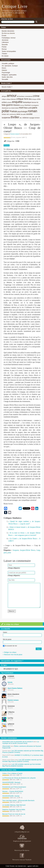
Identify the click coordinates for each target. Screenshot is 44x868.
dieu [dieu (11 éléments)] (30, 99)
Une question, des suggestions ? (12, 661)
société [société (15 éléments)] (29, 114)
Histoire (4, 70)
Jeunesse (5, 40)
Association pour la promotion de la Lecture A (18, 742)
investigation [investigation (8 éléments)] (35, 105)
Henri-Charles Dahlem (15, 688)
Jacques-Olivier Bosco (28, 550)
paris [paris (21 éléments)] (35, 108)
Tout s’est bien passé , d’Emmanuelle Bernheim (18, 800)
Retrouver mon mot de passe (13, 655)
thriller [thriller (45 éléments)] (15, 117)
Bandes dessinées (8, 31)
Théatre (4, 54)
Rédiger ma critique (10, 652)
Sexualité (5, 79)
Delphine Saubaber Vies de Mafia (14, 810)
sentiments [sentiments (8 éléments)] (13, 114)
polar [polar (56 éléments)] (6, 111)
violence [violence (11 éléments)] (26, 118)
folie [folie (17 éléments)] (4, 105)
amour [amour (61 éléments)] (12, 96)
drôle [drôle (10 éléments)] (39, 99)
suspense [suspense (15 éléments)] (6, 118)
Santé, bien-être (7, 77)
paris (5, 553)
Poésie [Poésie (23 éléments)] (13, 111)
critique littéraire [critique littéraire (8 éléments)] (11, 99)
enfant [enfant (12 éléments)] (4, 102)
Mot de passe (7, 639)
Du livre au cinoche (8, 33)
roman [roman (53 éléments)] (33, 111)
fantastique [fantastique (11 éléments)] (27, 102)
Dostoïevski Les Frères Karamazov (14, 787)
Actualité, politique (8, 63)
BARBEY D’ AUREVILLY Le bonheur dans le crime (23, 756)
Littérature (5, 42)
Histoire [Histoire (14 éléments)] (16, 105)
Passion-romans (15, 134)
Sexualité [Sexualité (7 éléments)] (23, 114)
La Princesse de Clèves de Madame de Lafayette (19, 778)
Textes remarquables (9, 51)
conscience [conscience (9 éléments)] (29, 96)
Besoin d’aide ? (7, 87)
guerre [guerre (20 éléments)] (9, 105)
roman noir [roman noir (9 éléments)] (5, 114)
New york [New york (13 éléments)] (28, 108)
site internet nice (21, 866)
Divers (4, 68)
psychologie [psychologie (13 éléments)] (22, 112)
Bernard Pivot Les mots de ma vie (14, 814)
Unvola (10, 682)
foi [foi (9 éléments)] (37, 102)
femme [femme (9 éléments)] (34, 102)
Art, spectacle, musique (10, 66)
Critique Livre (15, 6)
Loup (38, 550)
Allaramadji (6, 746)
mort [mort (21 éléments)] (21, 108)
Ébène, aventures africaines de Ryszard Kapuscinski (22, 747)
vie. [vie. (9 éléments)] (21, 118)
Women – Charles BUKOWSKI (13, 791)
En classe (5, 56)
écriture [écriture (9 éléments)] (37, 118)
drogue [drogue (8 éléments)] (34, 99)
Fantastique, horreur (9, 38)
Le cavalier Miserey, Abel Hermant (14, 805)
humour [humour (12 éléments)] (28, 105)
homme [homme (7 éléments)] (22, 105)
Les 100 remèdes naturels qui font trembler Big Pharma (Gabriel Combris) (23, 751)
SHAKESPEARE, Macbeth (11, 782)
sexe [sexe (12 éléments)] (18, 114)
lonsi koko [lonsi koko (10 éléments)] (15, 108)
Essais (4, 36)
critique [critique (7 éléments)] (4, 99)
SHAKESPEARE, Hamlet (11, 796)
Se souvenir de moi (10, 646)
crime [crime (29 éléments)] (36, 96)
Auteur (5, 632)
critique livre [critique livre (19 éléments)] (22, 99)
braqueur (16, 550)
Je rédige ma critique (10, 624)
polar (9, 553)
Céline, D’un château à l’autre (12, 773)
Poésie (4, 47)
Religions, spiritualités (9, 75)
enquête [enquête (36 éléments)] (17, 102)
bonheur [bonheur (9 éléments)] (22, 96)
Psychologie (6, 73)
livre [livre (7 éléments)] (10, 108)
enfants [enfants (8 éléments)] (9, 102)
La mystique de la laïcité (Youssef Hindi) (21, 742)
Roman (4, 49)
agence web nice (33, 866)
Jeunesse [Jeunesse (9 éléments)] (5, 108)
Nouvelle (5, 45)
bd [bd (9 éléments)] (18, 96)
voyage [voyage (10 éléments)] (32, 118)
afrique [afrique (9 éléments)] (4, 96)
